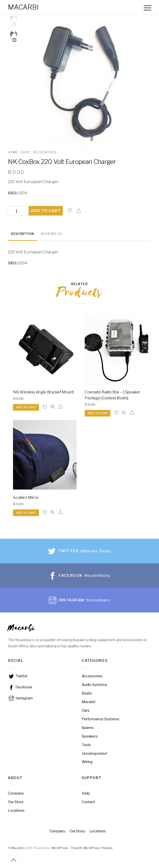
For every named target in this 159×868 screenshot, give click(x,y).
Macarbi (17, 851)
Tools (86, 748)
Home (13, 155)
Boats (87, 696)
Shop (26, 155)
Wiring (87, 765)
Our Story (16, 805)
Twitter (18, 679)
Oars (86, 713)
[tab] (22, 237)
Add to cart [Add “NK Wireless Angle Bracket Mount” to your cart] (26, 410)
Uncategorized (94, 756)
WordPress (60, 851)
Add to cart (46, 214)
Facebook (20, 690)
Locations (16, 813)
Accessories (45, 155)
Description (22, 237)
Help (86, 796)
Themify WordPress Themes (92, 851)
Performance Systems (100, 722)
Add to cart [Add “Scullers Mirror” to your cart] (26, 516)
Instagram (20, 701)
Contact (88, 805)
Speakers (90, 739)
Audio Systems (94, 687)
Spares (88, 731)
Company (16, 796)
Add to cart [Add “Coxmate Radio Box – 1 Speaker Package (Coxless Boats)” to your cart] (98, 416)
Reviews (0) (52, 237)
